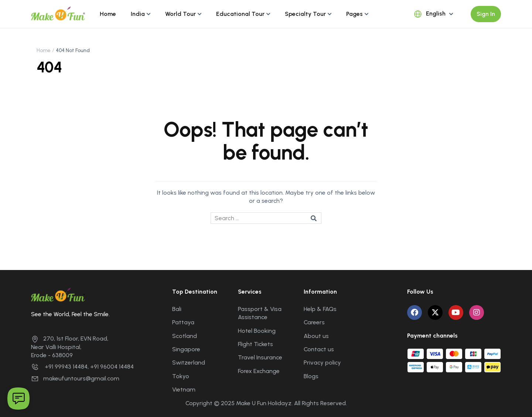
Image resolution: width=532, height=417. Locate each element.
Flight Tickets (255, 344)
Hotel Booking (257, 331)
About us (316, 336)
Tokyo (181, 376)
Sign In (486, 14)
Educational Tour (240, 14)
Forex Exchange (259, 371)
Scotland (185, 336)
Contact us (319, 349)
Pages (354, 14)
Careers (314, 322)
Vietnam (184, 389)
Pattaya (183, 322)
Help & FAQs (320, 309)
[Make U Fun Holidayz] (58, 13)
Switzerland (189, 363)
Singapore (186, 349)
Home (108, 14)
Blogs (311, 376)
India (138, 14)
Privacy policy (322, 363)
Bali (177, 309)
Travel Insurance (260, 357)
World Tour (180, 14)
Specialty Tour (305, 14)
